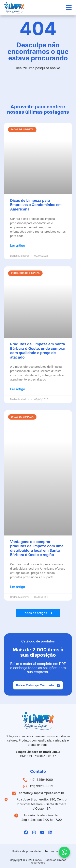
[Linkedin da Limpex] (50, 832)
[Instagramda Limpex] (34, 832)
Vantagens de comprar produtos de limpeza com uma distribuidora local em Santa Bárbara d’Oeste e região (37, 548)
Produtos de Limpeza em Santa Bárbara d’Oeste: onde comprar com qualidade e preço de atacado (38, 351)
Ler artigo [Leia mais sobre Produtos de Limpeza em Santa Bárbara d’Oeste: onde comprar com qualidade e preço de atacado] (18, 389)
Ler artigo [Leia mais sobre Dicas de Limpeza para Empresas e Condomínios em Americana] (18, 245)
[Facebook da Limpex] (26, 832)
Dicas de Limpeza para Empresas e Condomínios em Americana (36, 205)
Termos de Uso (54, 851)
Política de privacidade (26, 851)
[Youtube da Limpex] (42, 832)
